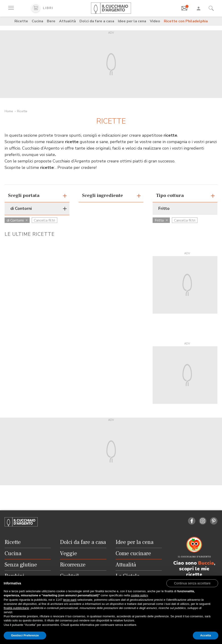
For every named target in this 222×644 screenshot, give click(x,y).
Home (9, 111)
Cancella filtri (44, 220)
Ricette (21, 21)
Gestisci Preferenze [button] (25, 635)
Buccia (206, 563)
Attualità (67, 21)
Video (155, 21)
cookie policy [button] (139, 595)
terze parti (70, 600)
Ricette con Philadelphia (186, 21)
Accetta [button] (206, 635)
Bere (51, 21)
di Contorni (17, 220)
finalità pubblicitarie (16, 608)
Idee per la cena (132, 21)
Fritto (161, 220)
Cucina (37, 21)
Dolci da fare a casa (97, 21)
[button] (192, 583)
